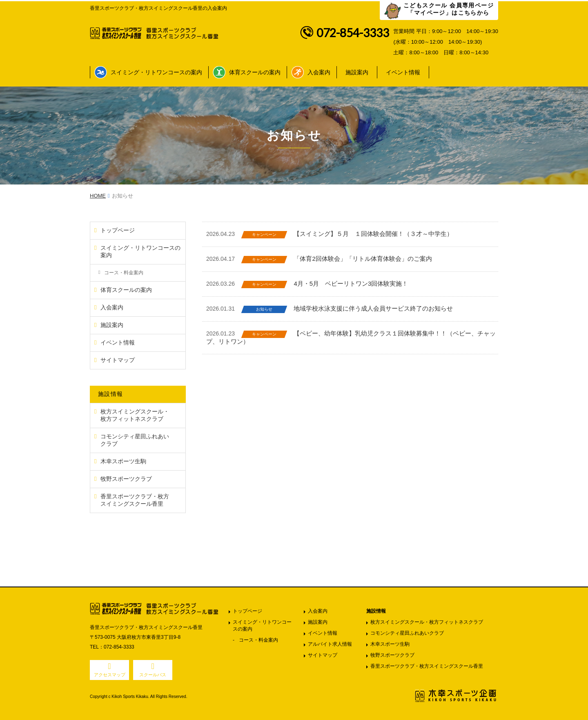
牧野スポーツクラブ (392, 655)
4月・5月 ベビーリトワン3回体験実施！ (351, 283)
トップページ (247, 611)
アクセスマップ (110, 675)
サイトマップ (323, 655)
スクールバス (153, 675)
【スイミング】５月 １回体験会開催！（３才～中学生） (373, 234)
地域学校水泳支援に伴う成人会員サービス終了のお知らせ (373, 308)
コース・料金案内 (258, 640)
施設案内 (357, 72)
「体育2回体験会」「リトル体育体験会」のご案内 (363, 259)
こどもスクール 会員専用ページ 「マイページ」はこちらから (449, 9)
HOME (98, 196)
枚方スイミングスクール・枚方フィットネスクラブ (427, 622)
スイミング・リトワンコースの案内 (156, 72)
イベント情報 (403, 72)
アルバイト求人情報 (330, 644)
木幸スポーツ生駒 (390, 644)
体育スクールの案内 (255, 72)
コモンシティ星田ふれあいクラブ (407, 633)
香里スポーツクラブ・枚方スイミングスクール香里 (427, 666)
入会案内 (319, 72)
